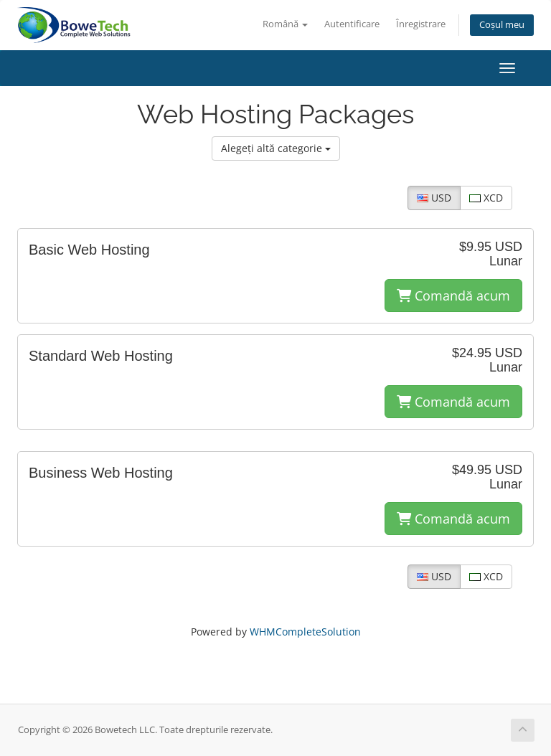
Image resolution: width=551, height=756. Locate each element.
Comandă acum (453, 296)
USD (434, 198)
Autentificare (352, 24)
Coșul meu (502, 25)
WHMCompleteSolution (305, 632)
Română (285, 24)
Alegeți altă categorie (276, 148)
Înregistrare (421, 24)
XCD (486, 198)
